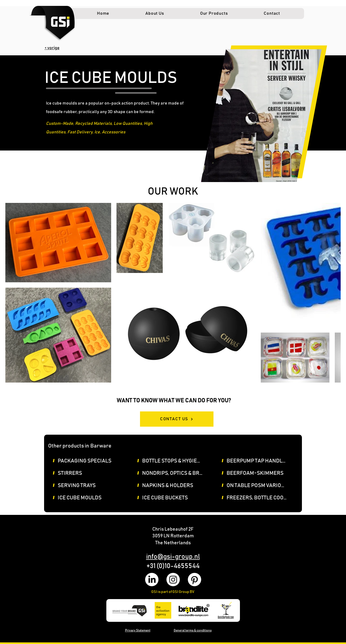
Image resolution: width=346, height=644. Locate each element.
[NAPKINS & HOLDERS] (175, 485)
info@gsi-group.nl (173, 557)
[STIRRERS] (91, 473)
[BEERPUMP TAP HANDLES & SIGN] (259, 461)
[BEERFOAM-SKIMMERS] (259, 473)
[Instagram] (173, 580)
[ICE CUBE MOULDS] (91, 498)
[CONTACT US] (177, 419)
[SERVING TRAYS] (91, 485)
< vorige (52, 48)
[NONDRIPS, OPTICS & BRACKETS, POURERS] (175, 473)
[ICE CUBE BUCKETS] (175, 498)
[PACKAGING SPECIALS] (91, 461)
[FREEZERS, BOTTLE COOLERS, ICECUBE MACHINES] (259, 498)
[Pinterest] (195, 580)
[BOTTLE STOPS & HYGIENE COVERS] (175, 461)
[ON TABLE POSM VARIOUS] (259, 485)
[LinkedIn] (152, 580)
